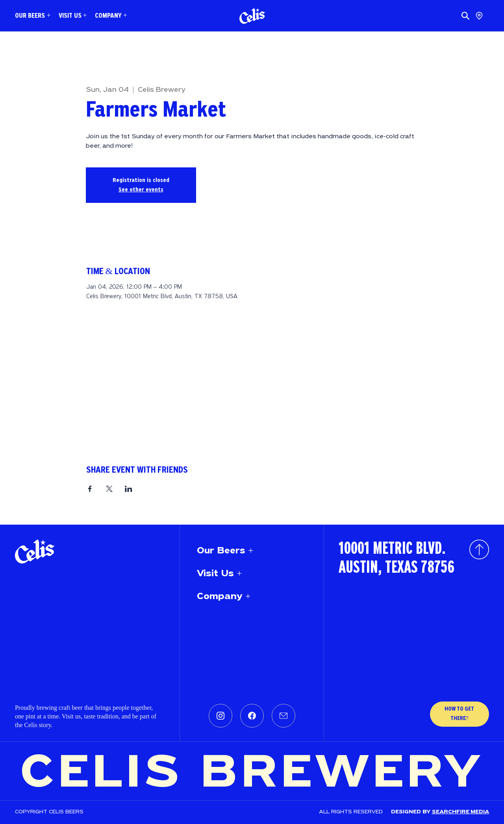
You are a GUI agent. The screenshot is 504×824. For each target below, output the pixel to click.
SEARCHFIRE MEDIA (460, 812)
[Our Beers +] (301, 551)
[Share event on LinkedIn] (129, 489)
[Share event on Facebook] (90, 489)
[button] (33, 16)
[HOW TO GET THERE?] (460, 714)
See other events (141, 190)
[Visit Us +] (301, 574)
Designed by (411, 812)
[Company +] (301, 597)
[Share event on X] (109, 489)
